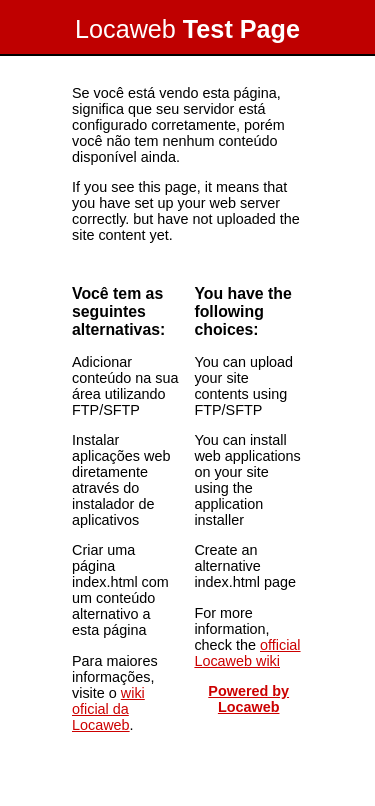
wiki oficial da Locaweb (108, 709)
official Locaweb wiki (247, 653)
